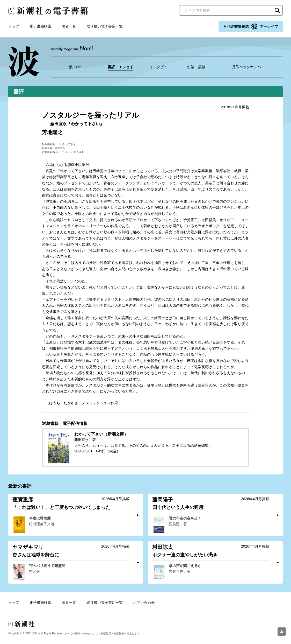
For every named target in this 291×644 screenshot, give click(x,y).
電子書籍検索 (40, 26)
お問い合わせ (144, 603)
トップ (14, 26)
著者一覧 (69, 26)
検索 (277, 10)
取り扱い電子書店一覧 (105, 26)
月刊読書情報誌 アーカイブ (251, 26)
